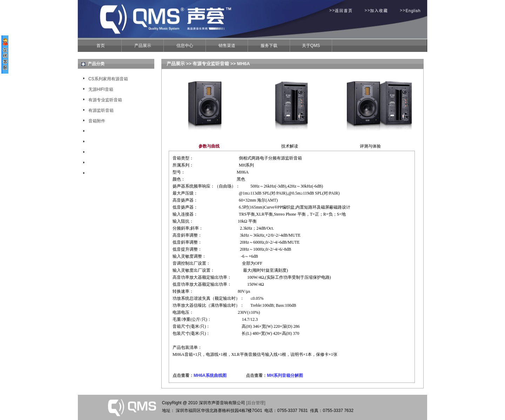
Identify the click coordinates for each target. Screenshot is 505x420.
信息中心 (185, 46)
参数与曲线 (209, 146)
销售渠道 (227, 46)
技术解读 (290, 146)
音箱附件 (97, 121)
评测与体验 (370, 146)
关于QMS (311, 46)
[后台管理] (256, 403)
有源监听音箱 (101, 110)
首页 (101, 46)
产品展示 (143, 46)
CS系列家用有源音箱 (108, 79)
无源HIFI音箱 (101, 89)
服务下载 (269, 46)
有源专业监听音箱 (105, 100)
